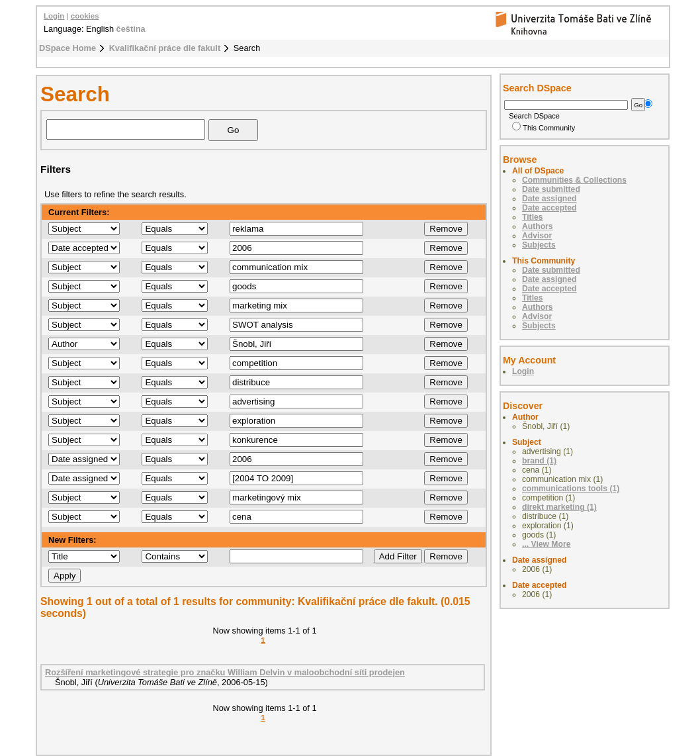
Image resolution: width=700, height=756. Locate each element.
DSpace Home (67, 48)
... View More (546, 544)
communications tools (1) (571, 489)
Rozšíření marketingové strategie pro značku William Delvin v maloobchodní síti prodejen (225, 672)
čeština (131, 29)
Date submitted (551, 189)
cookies (85, 16)
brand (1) (539, 461)
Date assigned (549, 199)
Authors (538, 226)
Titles (533, 217)
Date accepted (549, 208)
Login (54, 16)
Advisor (537, 236)
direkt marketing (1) (559, 507)
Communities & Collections (574, 180)
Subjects (539, 245)
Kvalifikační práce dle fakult (165, 48)
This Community (544, 128)
